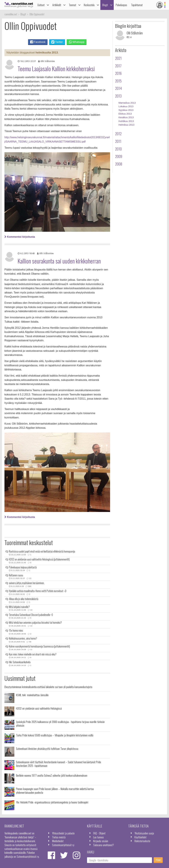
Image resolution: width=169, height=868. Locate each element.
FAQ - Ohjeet (99, 833)
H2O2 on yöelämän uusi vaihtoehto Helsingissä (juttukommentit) (39, 559)
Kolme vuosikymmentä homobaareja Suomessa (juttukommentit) (39, 646)
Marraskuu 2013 (127, 103)
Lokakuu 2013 (126, 106)
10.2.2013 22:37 (27, 61)
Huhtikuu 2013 (126, 121)
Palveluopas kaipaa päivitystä (23, 567)
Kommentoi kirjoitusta (20, 237)
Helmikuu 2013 (126, 125)
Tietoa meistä (59, 837)
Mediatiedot (58, 841)
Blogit (105, 5)
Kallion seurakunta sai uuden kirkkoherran (59, 261)
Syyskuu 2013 (126, 110)
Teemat (72, 5)
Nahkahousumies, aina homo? (23, 638)
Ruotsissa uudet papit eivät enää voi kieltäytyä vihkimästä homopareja (42, 551)
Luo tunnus (99, 837)
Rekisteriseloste (142, 841)
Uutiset (41, 5)
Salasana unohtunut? (104, 845)
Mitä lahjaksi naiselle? (19, 607)
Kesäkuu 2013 (126, 117)
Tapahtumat (137, 5)
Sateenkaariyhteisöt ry (63, 845)
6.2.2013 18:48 (26, 253)
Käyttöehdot (140, 837)
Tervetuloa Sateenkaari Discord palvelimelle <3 (31, 615)
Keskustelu (89, 5)
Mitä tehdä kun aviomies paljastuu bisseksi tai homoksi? (35, 623)
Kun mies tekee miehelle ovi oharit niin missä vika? (33, 654)
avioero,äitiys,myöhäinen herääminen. (27, 583)
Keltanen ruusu (16, 575)
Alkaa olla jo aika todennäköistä (24, 599)
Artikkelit (57, 5)
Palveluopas (121, 5)
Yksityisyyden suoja (144, 833)
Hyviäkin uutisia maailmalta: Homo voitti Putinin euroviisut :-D (38, 591)
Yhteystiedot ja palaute (63, 833)
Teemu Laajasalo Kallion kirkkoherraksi (56, 69)
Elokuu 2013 (125, 114)
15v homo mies (16, 630)
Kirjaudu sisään (101, 841)
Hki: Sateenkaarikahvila (20, 662)
